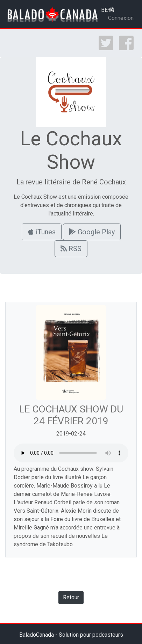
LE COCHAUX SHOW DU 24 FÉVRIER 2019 (71, 415)
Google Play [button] (92, 232)
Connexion (121, 14)
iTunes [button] (42, 232)
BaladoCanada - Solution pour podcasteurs (71, 635)
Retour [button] (71, 597)
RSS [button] (71, 249)
